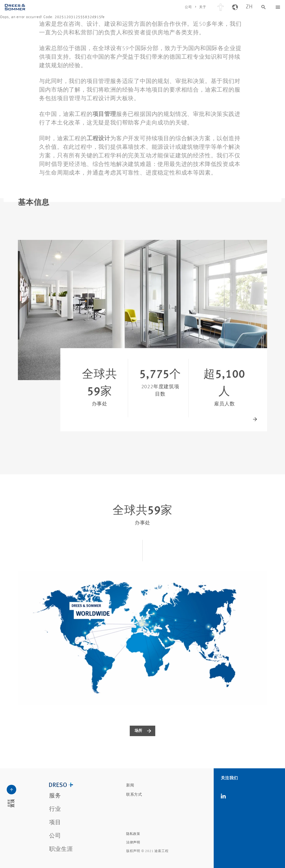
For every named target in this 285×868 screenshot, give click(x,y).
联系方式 (134, 795)
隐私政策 (133, 834)
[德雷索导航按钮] (278, 7)
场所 (139, 731)
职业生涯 (61, 849)
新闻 (130, 785)
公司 (188, 7)
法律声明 (133, 842)
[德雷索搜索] (264, 7)
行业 (55, 809)
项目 (55, 823)
